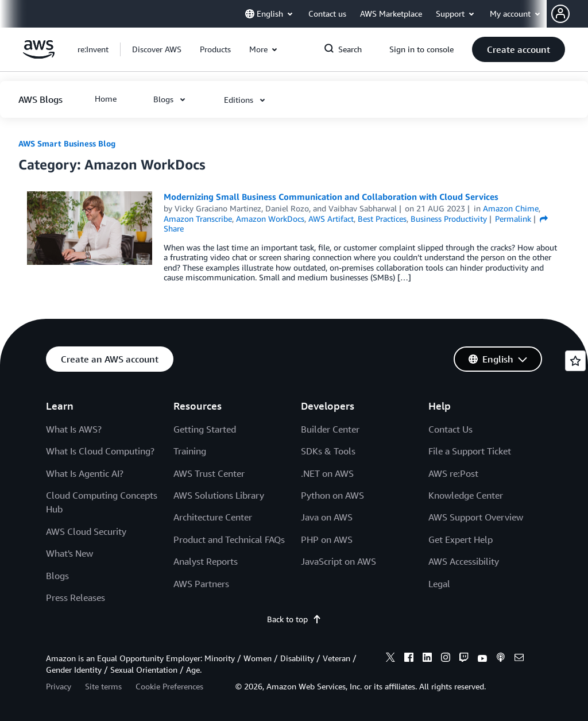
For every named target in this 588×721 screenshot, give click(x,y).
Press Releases (76, 597)
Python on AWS (332, 495)
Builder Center (330, 429)
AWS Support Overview (476, 517)
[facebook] (409, 659)
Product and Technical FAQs (229, 539)
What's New (69, 553)
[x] (390, 659)
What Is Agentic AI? (85, 473)
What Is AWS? (74, 429)
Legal (439, 584)
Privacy (59, 686)
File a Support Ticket (470, 451)
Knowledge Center (466, 495)
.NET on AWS (327, 473)
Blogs (57, 576)
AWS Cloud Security (86, 531)
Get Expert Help (461, 539)
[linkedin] (427, 659)
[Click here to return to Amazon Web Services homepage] (39, 55)
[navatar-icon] (560, 14)
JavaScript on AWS (339, 561)
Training (190, 451)
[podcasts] (501, 659)
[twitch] (464, 659)
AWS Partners (201, 584)
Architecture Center (213, 517)
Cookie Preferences (169, 686)
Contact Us (450, 429)
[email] (519, 659)
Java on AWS (327, 517)
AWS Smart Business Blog (67, 143)
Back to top (294, 619)
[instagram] (446, 659)
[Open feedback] (575, 361)
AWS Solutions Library (219, 495)
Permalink (513, 219)
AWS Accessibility (464, 561)
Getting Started (205, 429)
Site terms (103, 686)
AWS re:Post (453, 473)
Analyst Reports (206, 561)
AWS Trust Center (209, 473)
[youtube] (482, 659)
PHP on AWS (327, 539)
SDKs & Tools (328, 451)
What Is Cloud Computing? (100, 451)
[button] (570, 14)
